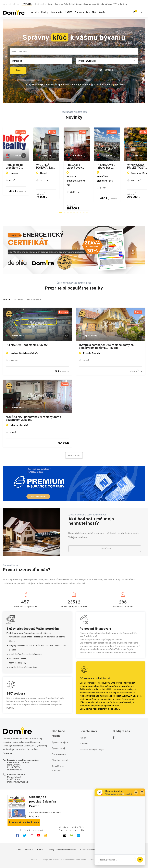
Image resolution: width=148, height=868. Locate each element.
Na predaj (18, 284)
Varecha (92, 4)
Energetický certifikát (86, 12)
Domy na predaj (59, 739)
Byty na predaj (58, 733)
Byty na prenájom (60, 727)
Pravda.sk (126, 684)
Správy (51, 4)
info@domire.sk (14, 755)
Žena (86, 4)
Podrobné (106, 70)
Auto (66, 4)
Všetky (6, 284)
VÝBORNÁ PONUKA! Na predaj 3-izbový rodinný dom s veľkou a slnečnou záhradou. (110, 166)
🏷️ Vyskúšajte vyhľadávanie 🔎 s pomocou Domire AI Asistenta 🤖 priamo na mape (68, 85)
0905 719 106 (13, 764)
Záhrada (100, 4)
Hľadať (18, 70)
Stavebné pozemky (61, 745)
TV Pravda (118, 4)
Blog (125, 4)
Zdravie (79, 4)
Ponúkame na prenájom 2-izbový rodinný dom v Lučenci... (37, 166)
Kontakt (84, 729)
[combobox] (74, 51)
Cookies (94, 845)
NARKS (68, 12)
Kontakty (29, 835)
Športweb (59, 4)
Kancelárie (57, 12)
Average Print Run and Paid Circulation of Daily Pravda (64, 845)
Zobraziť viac (74, 440)
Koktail (72, 4)
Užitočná (109, 4)
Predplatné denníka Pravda (24, 807)
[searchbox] (74, 51)
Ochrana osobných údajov (92, 734)
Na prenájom (34, 284)
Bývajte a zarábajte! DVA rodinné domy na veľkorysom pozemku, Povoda (106, 331)
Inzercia (40, 835)
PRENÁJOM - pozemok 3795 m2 (27, 330)
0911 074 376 (13, 752)
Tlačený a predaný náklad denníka (62, 835)
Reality (45, 12)
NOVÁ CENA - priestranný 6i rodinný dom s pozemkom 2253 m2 (34, 403)
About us (33, 845)
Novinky (35, 12)
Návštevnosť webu (88, 835)
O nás (102, 12)
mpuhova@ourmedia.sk (18, 767)
